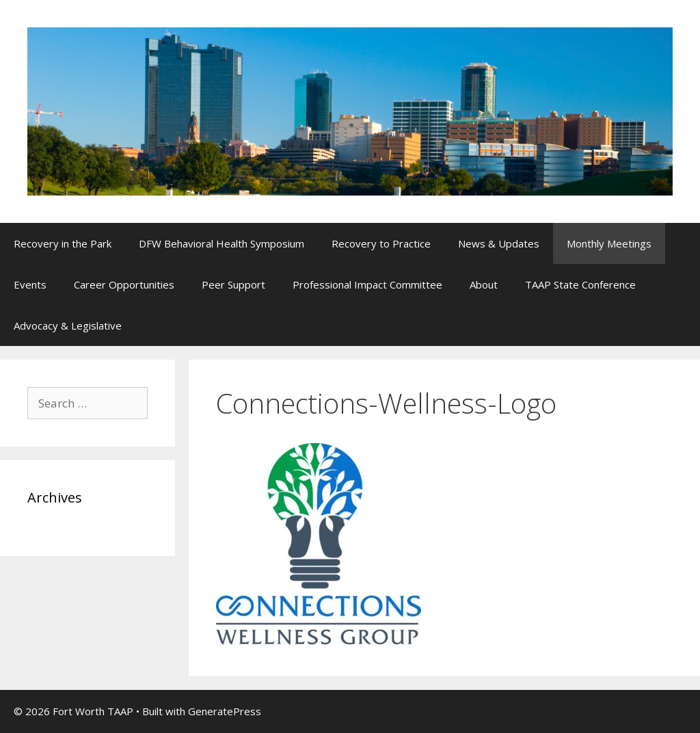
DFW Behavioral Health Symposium (221, 243)
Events (30, 284)
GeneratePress (225, 711)
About (484, 284)
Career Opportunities (124, 284)
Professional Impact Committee (367, 284)
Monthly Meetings (609, 243)
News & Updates (499, 243)
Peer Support (233, 284)
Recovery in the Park (63, 243)
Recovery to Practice (381, 243)
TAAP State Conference (580, 284)
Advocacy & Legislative (68, 325)
